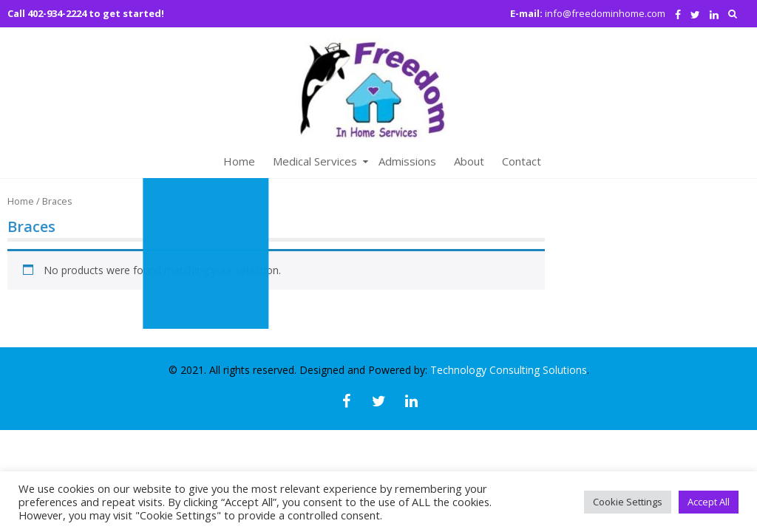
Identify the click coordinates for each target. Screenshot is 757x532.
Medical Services (315, 161)
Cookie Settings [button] (628, 502)
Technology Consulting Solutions (509, 370)
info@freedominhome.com (605, 13)
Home (239, 161)
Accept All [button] (709, 502)
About (469, 161)
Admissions (407, 161)
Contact (522, 161)
